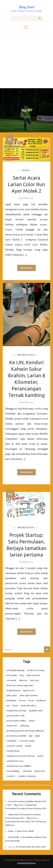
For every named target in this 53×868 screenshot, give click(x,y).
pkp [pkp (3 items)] (31, 736)
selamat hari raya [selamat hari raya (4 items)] (15, 761)
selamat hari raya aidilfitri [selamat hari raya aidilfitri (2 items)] (19, 766)
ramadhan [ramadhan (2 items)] (11, 741)
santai (30, 355)
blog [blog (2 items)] (22, 675)
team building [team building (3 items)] (13, 771)
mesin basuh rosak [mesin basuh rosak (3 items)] (15, 716)
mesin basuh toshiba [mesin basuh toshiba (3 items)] (16, 721)
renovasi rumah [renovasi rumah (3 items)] (27, 741)
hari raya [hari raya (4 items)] (35, 680)
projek (21, 355)
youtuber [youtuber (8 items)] (11, 776)
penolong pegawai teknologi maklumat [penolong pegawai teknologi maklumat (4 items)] (25, 731)
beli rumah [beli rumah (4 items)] (12, 675)
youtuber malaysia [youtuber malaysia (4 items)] (27, 776)
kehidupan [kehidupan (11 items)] (11, 700)
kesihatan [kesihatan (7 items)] (41, 700)
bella (11, 831)
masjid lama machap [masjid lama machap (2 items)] (16, 710)
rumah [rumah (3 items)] (28, 746)
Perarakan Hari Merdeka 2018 (31, 847)
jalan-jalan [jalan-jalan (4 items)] (12, 695)
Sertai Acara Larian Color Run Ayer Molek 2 (26, 184)
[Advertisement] (26, 60)
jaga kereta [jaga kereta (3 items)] (29, 690)
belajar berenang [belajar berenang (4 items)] (36, 670)
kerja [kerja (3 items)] (31, 700)
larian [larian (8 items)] (15, 705)
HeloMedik (14, 837)
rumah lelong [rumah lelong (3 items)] (13, 751)
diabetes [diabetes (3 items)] (23, 680)
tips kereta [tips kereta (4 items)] (40, 771)
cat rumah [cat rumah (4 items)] (11, 680)
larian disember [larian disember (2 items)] (28, 705)
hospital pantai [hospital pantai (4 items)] (13, 690)
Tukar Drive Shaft (25, 831)
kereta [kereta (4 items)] (22, 700)
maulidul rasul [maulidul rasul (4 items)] (36, 710)
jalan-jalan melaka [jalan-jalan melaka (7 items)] (28, 695)
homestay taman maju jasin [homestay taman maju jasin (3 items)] (20, 685)
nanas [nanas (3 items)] (32, 721)
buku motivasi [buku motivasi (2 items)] (33, 675)
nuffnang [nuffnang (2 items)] (24, 726)
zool (31, 198)
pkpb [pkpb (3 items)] (38, 736)
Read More (26, 268)
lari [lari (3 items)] (8, 705)
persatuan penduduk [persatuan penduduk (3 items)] (16, 736)
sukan (26, 170)
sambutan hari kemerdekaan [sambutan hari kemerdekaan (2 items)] (20, 756)
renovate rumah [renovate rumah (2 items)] (14, 746)
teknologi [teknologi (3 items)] (27, 771)
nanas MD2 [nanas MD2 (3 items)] (12, 726)
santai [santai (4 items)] (40, 756)
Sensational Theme (26, 863)
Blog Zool (27, 7)
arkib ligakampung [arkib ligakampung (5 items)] (15, 670)
